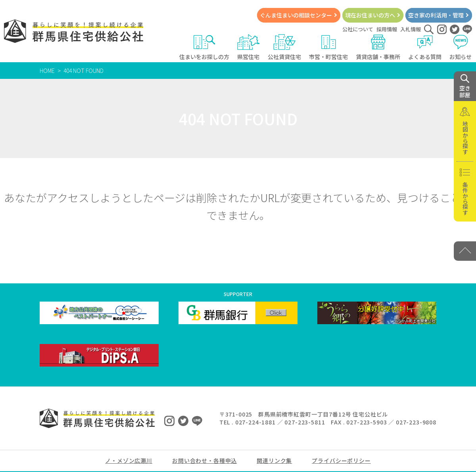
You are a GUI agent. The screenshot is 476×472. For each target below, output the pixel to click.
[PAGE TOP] (465, 251)
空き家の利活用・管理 (436, 15)
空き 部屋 (465, 86)
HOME (47, 71)
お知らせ (461, 47)
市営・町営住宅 (328, 47)
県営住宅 (249, 47)
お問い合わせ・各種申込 (204, 461)
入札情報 (411, 29)
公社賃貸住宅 (284, 47)
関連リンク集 (274, 461)
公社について (358, 29)
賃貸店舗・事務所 (378, 47)
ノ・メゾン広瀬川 (129, 461)
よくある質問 (425, 47)
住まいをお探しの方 (204, 47)
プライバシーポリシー (341, 461)
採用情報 (387, 29)
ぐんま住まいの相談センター (296, 15)
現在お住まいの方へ (370, 15)
